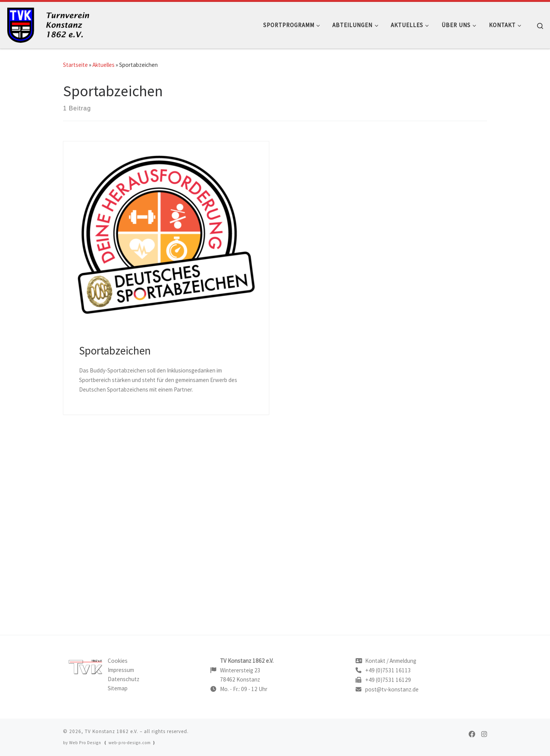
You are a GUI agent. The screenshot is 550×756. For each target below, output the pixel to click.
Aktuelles (104, 65)
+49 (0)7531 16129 (388, 680)
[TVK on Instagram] (484, 734)
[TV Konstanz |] (53, 23)
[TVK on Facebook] (472, 734)
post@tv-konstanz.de (392, 689)
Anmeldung (403, 661)
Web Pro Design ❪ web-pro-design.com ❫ (112, 743)
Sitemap (118, 688)
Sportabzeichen (115, 351)
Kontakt (375, 661)
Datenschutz (124, 679)
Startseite (75, 65)
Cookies (118, 661)
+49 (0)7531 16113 (388, 670)
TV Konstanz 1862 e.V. (112, 731)
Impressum (121, 670)
